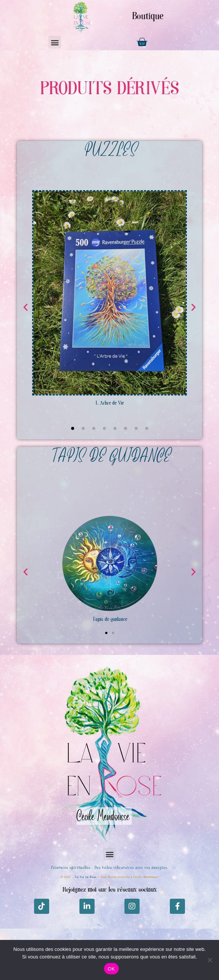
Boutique (148, 17)
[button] (55, 42)
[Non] (210, 960)
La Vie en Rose (86, 877)
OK (111, 969)
